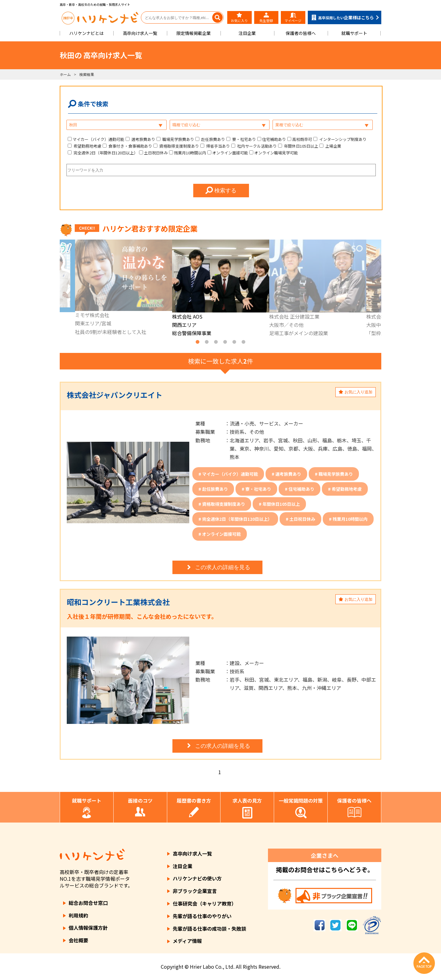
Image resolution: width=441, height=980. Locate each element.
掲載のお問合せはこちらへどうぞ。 (325, 870)
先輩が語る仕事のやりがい (202, 916)
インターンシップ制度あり (342, 139)
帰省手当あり (218, 146)
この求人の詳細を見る (218, 567)
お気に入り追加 (356, 392)
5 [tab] (234, 342)
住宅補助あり (274, 139)
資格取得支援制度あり (179, 146)
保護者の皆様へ (301, 33)
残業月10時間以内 (190, 153)
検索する (221, 191)
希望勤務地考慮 (87, 146)
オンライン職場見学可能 (276, 153)
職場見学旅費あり (178, 139)
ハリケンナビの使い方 (197, 878)
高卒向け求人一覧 (140, 33)
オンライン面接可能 (230, 153)
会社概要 (78, 940)
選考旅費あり (143, 139)
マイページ (293, 18)
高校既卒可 (302, 139)
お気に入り (239, 18)
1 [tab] (198, 342)
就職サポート (354, 33)
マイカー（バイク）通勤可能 (98, 139)
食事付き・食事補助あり (130, 146)
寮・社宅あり (244, 139)
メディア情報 (187, 941)
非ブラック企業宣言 (195, 891)
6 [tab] (243, 342)
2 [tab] (207, 342)
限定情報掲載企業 (194, 33)
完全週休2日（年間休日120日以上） (105, 153)
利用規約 (78, 915)
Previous (55, 289)
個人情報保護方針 (88, 928)
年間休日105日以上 (301, 146)
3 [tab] (216, 342)
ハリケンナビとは (86, 33)
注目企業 (247, 33)
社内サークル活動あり (256, 146)
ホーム (65, 74)
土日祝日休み (156, 153)
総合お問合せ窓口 (88, 903)
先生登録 (266, 18)
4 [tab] (225, 342)
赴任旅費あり (213, 139)
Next (386, 289)
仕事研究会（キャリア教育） (205, 903)
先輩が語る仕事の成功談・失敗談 (209, 929)
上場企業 (333, 146)
